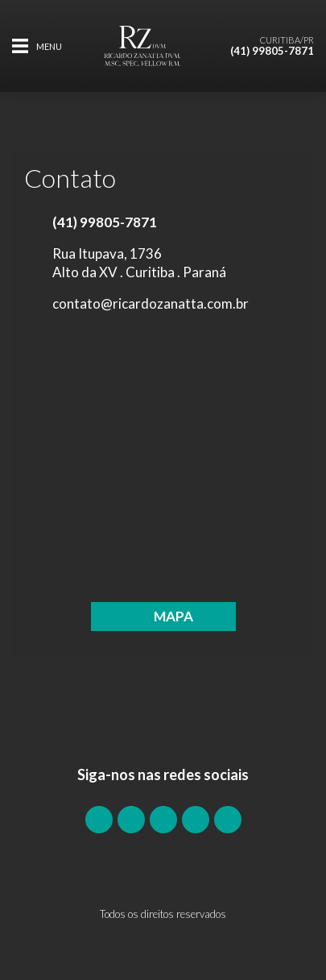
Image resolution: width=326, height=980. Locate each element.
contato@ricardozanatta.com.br (151, 303)
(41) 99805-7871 (272, 51)
